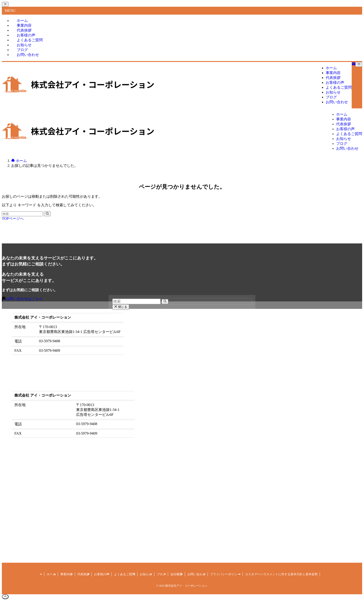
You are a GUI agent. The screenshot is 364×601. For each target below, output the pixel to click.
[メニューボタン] (359, 64)
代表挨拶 (83, 574)
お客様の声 (102, 574)
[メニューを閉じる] (5, 4)
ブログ (161, 574)
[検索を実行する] (47, 214)
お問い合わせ (28, 55)
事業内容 (66, 574)
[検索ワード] (22, 214)
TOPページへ (13, 218)
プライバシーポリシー (225, 574)
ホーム (51, 574)
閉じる (121, 307)
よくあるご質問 (125, 574)
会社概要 (176, 574)
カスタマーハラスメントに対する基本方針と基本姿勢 (281, 574)
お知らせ (146, 574)
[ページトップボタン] (5, 597)
